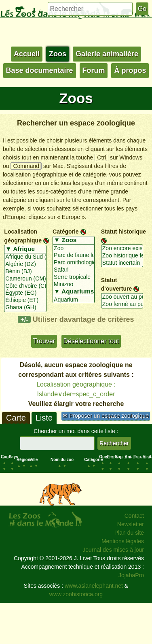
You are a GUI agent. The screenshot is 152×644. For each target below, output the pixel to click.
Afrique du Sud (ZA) (25, 257)
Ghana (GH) (25, 308)
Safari (74, 270)
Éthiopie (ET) (25, 300)
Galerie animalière (107, 54)
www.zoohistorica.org (76, 594)
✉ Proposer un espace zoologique (106, 416)
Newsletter (131, 524)
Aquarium (74, 300)
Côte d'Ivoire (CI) (25, 286)
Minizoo (74, 285)
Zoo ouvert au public (122, 297)
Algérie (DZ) (25, 264)
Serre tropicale (74, 277)
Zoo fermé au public (122, 304)
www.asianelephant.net (94, 586)
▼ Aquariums (74, 292)
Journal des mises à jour (113, 550)
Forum (94, 70)
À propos (130, 70)
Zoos (58, 54)
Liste (44, 418)
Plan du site (129, 533)
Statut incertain (122, 263)
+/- (24, 319)
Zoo (74, 249)
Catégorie (66, 232)
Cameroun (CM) (25, 279)
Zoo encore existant (122, 249)
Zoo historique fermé (122, 256)
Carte (16, 418)
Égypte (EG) (25, 293)
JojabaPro (131, 575)
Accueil (27, 54)
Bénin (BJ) (25, 272)
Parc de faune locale (74, 255)
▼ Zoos (74, 240)
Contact (134, 516)
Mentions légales (123, 541)
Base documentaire (40, 70)
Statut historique (123, 232)
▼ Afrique (25, 249)
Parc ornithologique (74, 263)
